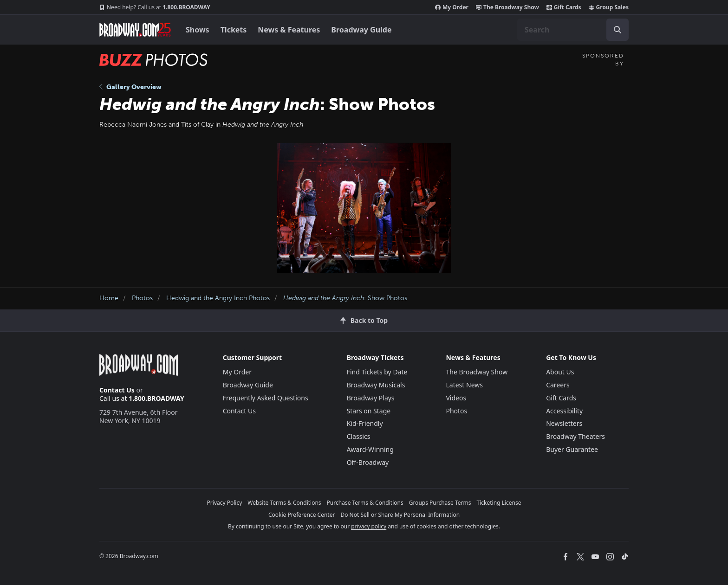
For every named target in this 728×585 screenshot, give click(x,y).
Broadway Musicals (376, 385)
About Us (560, 372)
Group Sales (609, 7)
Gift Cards (564, 7)
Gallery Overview (130, 87)
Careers (558, 385)
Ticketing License (499, 503)
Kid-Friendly (365, 423)
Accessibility (564, 411)
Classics (359, 436)
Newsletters (564, 423)
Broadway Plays (371, 398)
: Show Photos (345, 298)
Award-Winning (370, 449)
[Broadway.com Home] (135, 30)
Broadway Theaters (575, 436)
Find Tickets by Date (377, 372)
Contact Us (117, 390)
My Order (452, 7)
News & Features (289, 30)
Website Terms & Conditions (284, 503)
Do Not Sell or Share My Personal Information (400, 515)
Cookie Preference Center (302, 515)
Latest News (464, 385)
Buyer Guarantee (572, 449)
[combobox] (573, 30)
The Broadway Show (507, 7)
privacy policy (369, 526)
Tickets (234, 30)
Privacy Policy (225, 503)
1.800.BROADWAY (155, 7)
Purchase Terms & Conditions (365, 503)
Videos (456, 398)
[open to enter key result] (617, 30)
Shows (198, 30)
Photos (142, 298)
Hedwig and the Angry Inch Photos (218, 298)
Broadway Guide (361, 30)
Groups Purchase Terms (440, 503)
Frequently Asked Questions (266, 398)
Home (109, 298)
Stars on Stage (369, 411)
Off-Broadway (368, 462)
